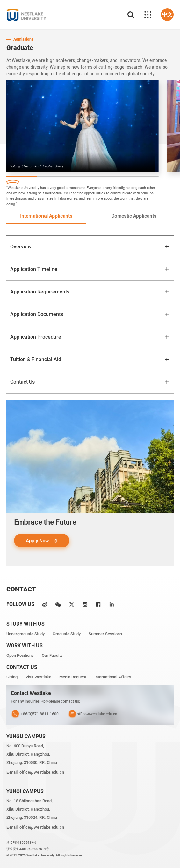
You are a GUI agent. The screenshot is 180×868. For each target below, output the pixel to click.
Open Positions (20, 655)
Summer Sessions (105, 634)
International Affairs (113, 677)
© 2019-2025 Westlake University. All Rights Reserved (45, 855)
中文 (167, 14)
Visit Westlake (38, 677)
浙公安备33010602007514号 (28, 849)
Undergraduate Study (25, 634)
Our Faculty (52, 655)
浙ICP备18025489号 (21, 842)
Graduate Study (67, 634)
